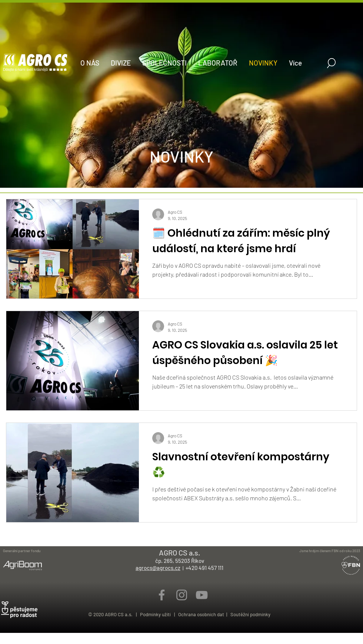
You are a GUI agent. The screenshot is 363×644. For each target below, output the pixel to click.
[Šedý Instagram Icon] (182, 595)
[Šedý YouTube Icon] (202, 595)
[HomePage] (181, 180)
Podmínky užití (156, 614)
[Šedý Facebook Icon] (162, 595)
